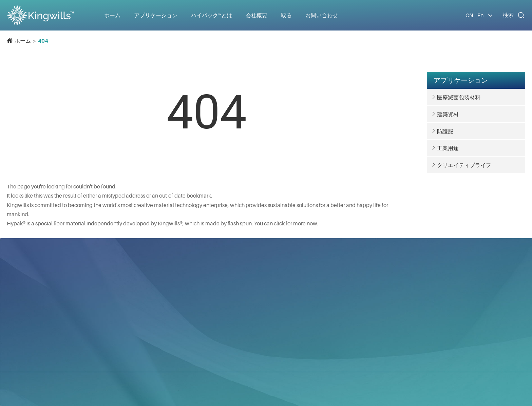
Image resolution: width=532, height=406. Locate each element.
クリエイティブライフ (464, 165)
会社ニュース (340, 318)
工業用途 (448, 148)
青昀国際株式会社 (31, 300)
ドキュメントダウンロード (356, 330)
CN (469, 15)
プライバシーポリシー (193, 389)
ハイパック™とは (344, 293)
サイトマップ (140, 389)
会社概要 (335, 305)
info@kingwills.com (447, 306)
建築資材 (448, 114)
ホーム (112, 15)
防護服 (445, 131)
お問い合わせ (322, 15)
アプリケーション (461, 80)
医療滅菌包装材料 (459, 97)
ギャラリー (337, 342)
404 (43, 41)
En (480, 15)
